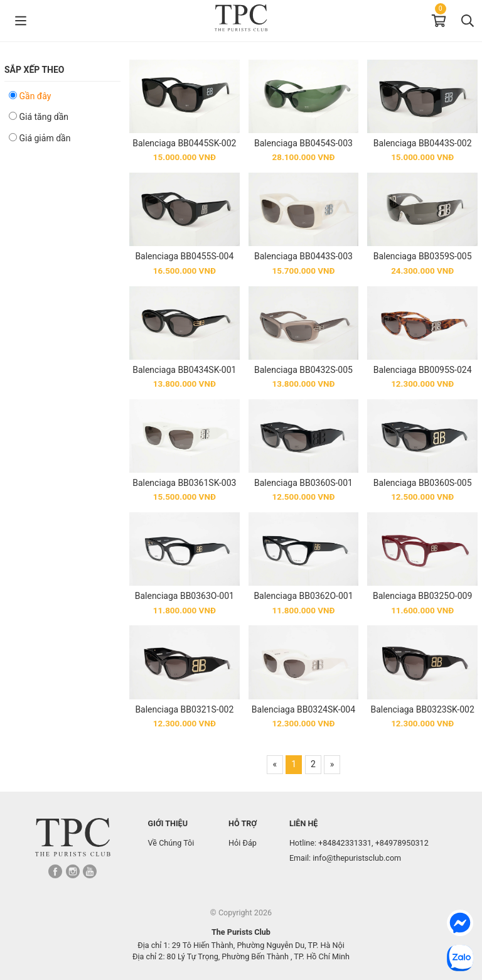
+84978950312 (402, 843)
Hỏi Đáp (243, 843)
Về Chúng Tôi (171, 843)
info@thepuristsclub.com (357, 858)
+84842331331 (345, 843)
